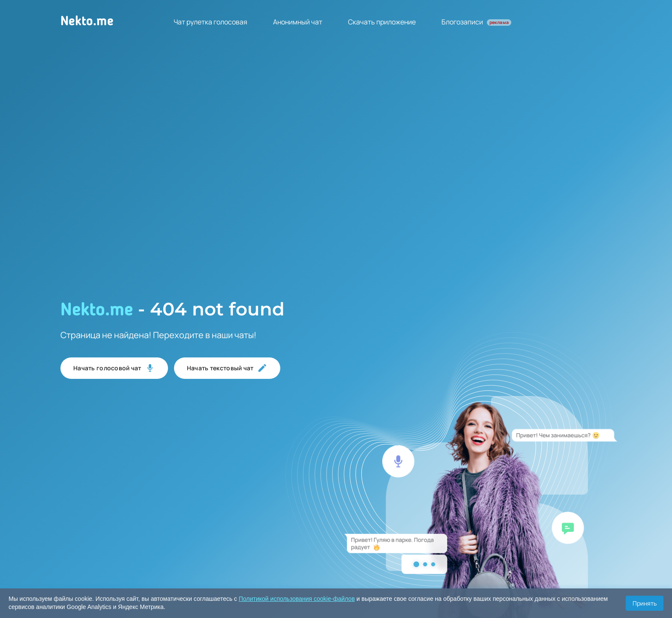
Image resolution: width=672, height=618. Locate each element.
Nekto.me (87, 22)
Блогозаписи (476, 22)
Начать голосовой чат (114, 368)
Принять (645, 603)
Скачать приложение (382, 22)
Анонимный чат (298, 22)
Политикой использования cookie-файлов (297, 599)
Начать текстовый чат (227, 368)
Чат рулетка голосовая (210, 22)
